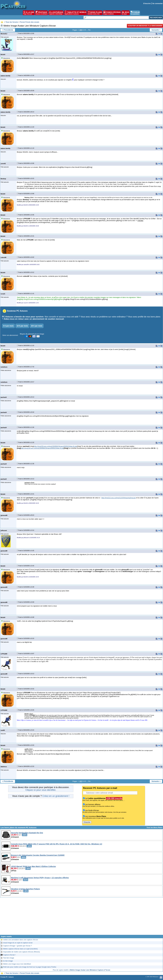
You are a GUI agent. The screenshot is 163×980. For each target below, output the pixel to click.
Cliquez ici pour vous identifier (40, 790)
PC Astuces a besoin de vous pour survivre (23, 317)
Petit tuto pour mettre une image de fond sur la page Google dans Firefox (30, 967)
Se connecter (157, 3)
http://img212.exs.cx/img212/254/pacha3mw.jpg (119, 498)
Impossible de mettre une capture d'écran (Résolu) (22, 952)
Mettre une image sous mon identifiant (17, 964)
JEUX (125, 13)
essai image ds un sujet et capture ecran (18, 943)
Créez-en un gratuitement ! (56, 796)
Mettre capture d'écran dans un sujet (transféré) (20, 949)
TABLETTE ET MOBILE (75, 13)
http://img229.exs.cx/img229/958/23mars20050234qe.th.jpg (55, 446)
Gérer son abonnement (10, 335)
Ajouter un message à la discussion (145, 26)
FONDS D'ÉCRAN (112, 13)
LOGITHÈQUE (56, 13)
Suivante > (156, 30)
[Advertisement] (81, 917)
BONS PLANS (95, 13)
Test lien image (9, 958)
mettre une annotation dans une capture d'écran (21, 940)
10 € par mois (22, 326)
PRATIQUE (42, 13)
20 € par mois (37, 326)
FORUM (135, 13)
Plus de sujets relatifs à (81, 970)
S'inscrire (147, 3)
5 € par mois (8, 326)
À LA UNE (29, 13)
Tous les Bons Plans (154, 827)
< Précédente (8, 30)
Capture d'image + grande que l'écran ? (18, 946)
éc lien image (8, 961)
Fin (89, 30)
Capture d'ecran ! (9, 955)
